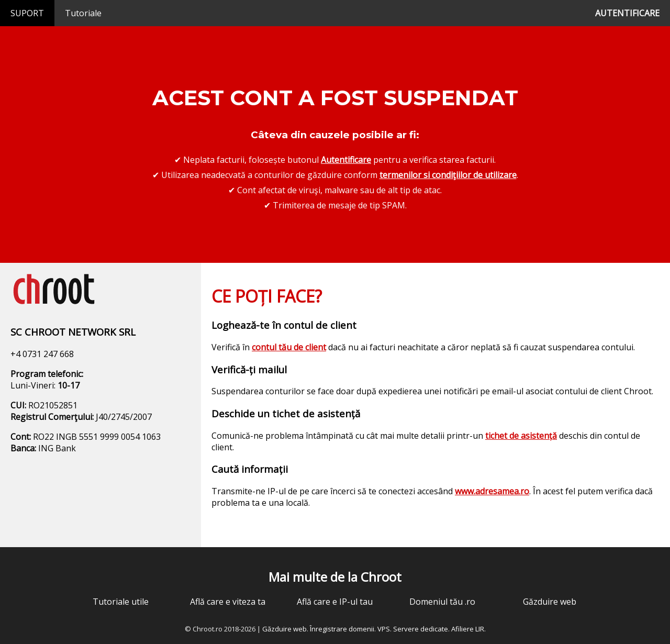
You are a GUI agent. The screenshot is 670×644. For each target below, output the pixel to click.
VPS (384, 629)
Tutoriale (83, 13)
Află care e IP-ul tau (335, 602)
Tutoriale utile (121, 602)
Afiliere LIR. (468, 629)
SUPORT (27, 13)
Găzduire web (550, 602)
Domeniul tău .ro (442, 602)
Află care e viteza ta (228, 602)
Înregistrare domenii (342, 629)
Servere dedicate (421, 629)
